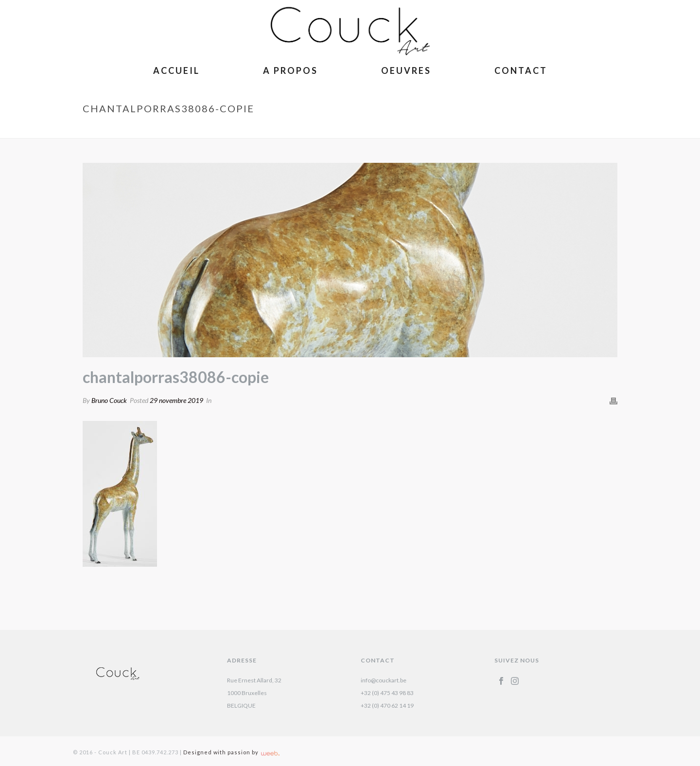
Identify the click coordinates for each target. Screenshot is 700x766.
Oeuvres (406, 70)
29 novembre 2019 (176, 400)
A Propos (290, 70)
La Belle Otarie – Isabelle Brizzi (467, 129)
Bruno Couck (109, 400)
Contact (521, 70)
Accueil (176, 70)
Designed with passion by (231, 752)
